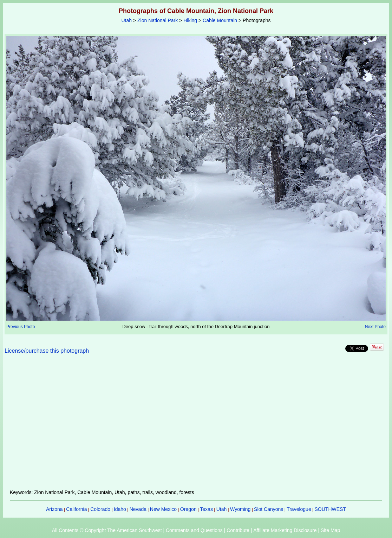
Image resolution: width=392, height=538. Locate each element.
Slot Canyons (269, 509)
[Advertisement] (196, 426)
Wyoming (240, 509)
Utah (127, 20)
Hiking (190, 20)
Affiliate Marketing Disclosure (285, 530)
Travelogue (299, 509)
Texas (206, 509)
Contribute (238, 530)
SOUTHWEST (330, 509)
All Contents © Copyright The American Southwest (107, 530)
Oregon (188, 509)
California (76, 509)
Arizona (54, 509)
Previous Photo (21, 327)
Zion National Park (158, 20)
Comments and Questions (194, 530)
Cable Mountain (220, 20)
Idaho (120, 509)
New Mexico (163, 509)
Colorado (100, 509)
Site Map (330, 530)
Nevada (138, 509)
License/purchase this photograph (47, 351)
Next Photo (375, 327)
